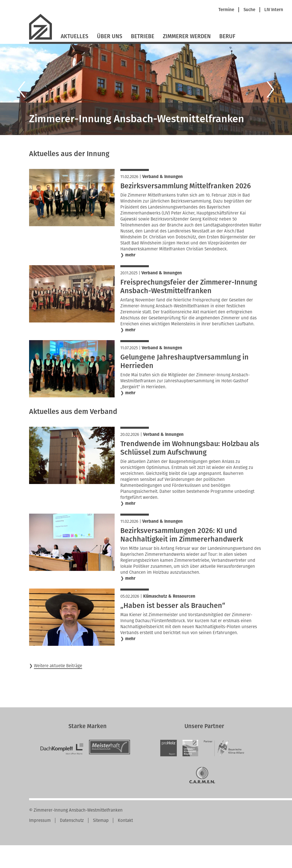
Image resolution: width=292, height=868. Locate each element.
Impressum (40, 820)
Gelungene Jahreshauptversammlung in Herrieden (184, 362)
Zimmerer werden (187, 36)
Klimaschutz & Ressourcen (169, 596)
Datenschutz (72, 820)
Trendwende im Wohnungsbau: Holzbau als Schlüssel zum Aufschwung (190, 448)
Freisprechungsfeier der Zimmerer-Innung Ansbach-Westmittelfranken (189, 287)
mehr (130, 255)
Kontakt (125, 820)
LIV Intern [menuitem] (274, 10)
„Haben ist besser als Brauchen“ (173, 606)
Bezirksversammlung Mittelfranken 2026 (186, 186)
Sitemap (101, 820)
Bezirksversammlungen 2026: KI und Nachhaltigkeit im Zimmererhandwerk (182, 535)
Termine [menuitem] (226, 10)
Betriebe (143, 36)
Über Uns (110, 36)
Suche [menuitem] (249, 10)
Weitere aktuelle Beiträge (58, 666)
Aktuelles (75, 36)
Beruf (227, 36)
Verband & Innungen (163, 177)
